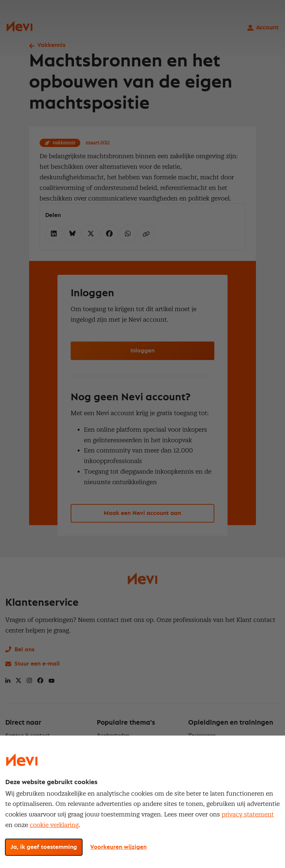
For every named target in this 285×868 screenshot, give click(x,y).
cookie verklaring (54, 825)
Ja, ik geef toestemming (44, 847)
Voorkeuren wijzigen (118, 847)
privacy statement (248, 814)
